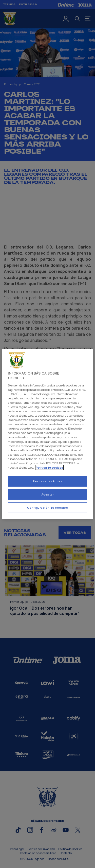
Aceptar (48, 494)
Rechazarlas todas (48, 481)
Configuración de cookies (48, 508)
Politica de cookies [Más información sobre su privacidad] (49, 467)
